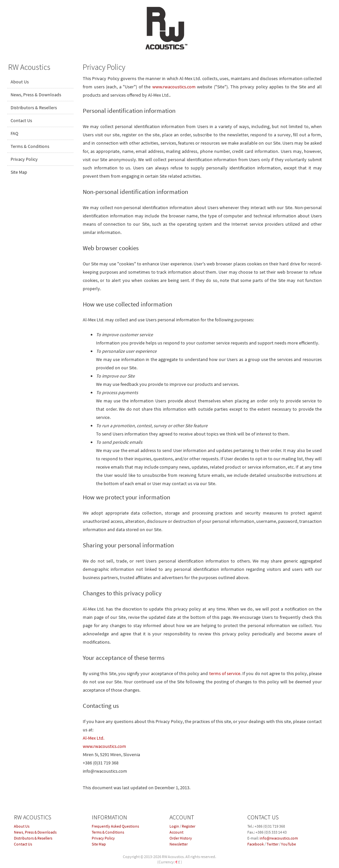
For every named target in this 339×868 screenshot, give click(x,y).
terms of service (225, 673)
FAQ (14, 133)
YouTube (289, 844)
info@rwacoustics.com (279, 838)
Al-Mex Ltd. (94, 738)
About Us (20, 82)
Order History (181, 838)
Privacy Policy (24, 159)
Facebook (256, 844)
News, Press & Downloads (36, 95)
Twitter (272, 844)
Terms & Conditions (30, 146)
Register (189, 826)
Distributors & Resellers (34, 108)
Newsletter (179, 844)
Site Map (19, 172)
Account (176, 832)
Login (174, 826)
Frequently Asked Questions (115, 826)
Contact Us (21, 120)
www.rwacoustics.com (174, 87)
